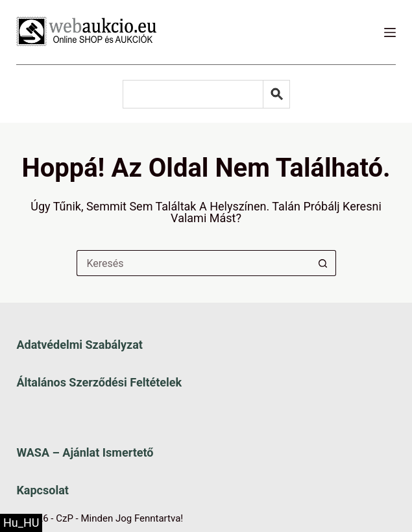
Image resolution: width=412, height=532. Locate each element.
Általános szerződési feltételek (99, 382)
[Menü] (390, 32)
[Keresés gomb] (323, 263)
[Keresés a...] (193, 263)
